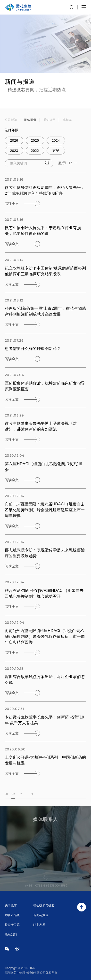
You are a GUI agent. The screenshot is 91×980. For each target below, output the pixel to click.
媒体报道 (30, 120)
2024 (56, 140)
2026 (14, 140)
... (27, 796)
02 (13, 796)
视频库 (67, 120)
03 (21, 796)
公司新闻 (11, 120)
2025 (35, 140)
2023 (14, 151)
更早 (56, 151)
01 (6, 796)
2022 (35, 151)
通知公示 (49, 120)
